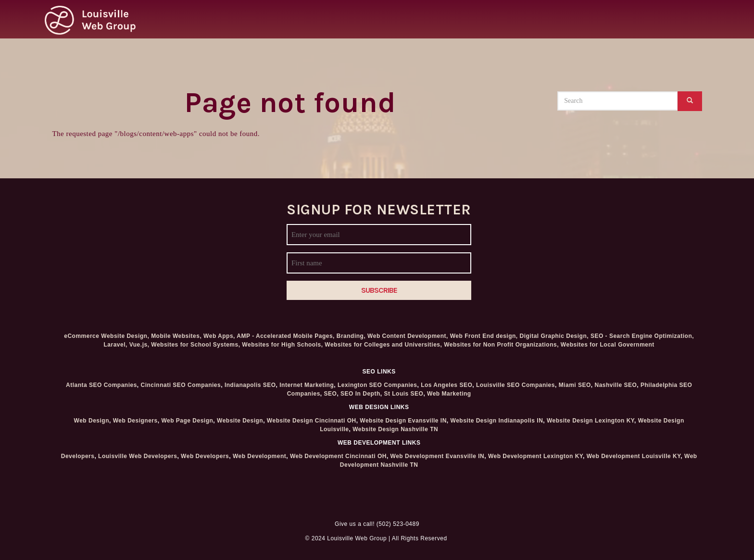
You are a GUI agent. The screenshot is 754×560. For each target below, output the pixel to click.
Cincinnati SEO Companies (181, 385)
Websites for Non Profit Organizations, (502, 345)
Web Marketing (449, 394)
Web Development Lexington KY (535, 456)
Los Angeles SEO (446, 385)
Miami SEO (575, 385)
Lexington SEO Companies (377, 385)
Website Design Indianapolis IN (497, 421)
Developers (78, 456)
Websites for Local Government (608, 345)
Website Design (240, 421)
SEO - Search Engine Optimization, (642, 336)
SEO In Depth (360, 394)
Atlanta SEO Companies (101, 385)
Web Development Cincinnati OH (338, 456)
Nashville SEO (616, 385)
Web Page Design (187, 421)
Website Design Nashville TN (395, 429)
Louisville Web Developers (138, 456)
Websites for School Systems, (195, 345)
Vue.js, (139, 345)
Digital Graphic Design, (554, 336)
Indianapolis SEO (250, 385)
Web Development (259, 456)
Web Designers (135, 421)
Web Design (92, 421)
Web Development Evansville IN (438, 456)
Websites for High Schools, (282, 345)
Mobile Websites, (176, 336)
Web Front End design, (484, 336)
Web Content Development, (408, 336)
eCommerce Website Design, (107, 336)
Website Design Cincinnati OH (312, 421)
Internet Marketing (307, 385)
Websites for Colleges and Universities (382, 345)
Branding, (351, 336)
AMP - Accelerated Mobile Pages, (286, 336)
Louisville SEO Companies (515, 385)
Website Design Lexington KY (591, 421)
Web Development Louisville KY (634, 456)
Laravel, (116, 345)
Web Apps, (219, 336)
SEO (331, 394)
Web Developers (205, 456)
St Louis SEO (403, 394)
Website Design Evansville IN (403, 421)
